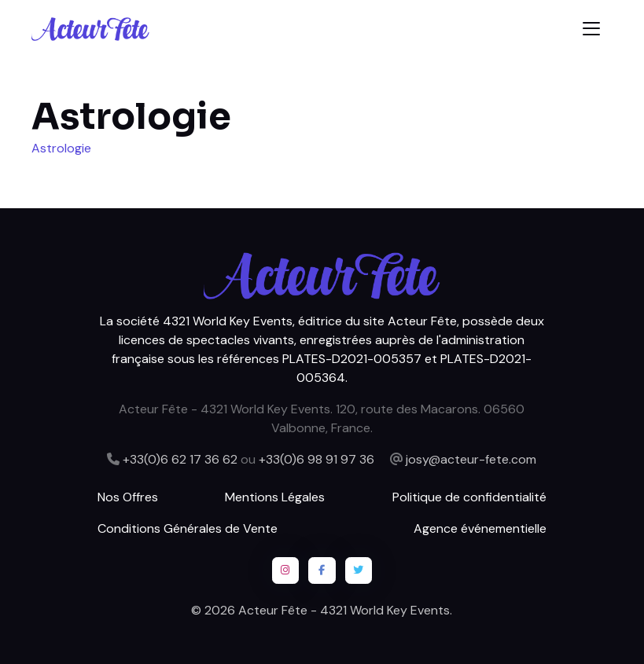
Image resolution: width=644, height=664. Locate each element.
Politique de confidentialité (469, 497)
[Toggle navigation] (591, 29)
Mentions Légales (275, 497)
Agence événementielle (480, 528)
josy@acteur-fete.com (471, 459)
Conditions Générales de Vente (188, 528)
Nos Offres (128, 497)
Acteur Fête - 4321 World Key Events (344, 610)
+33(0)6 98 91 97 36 (316, 459)
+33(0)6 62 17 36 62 (180, 459)
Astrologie (61, 148)
